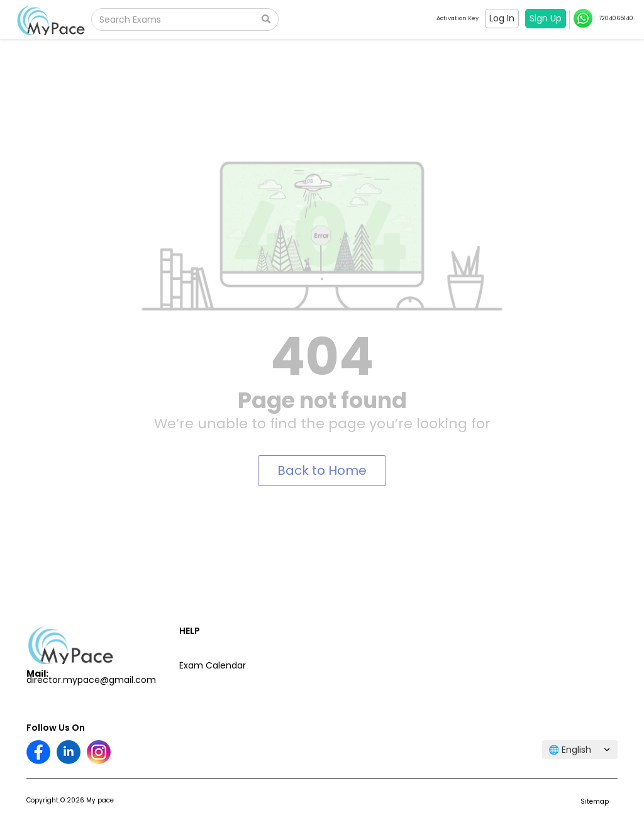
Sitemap (595, 801)
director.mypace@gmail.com (91, 680)
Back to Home (322, 470)
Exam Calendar (213, 665)
